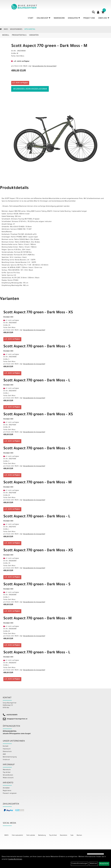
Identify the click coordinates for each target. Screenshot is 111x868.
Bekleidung (42, 835)
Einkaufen (74, 19)
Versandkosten (8, 775)
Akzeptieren (104, 864)
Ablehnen (94, 864)
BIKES (6, 29)
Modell (6, 35)
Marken (79, 835)
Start (31, 19)
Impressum (7, 749)
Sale (72, 835)
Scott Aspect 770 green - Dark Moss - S (37, 347)
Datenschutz (7, 752)
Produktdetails (19, 35)
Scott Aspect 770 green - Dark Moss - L (37, 381)
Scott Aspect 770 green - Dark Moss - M (49, 46)
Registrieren (7, 791)
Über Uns (104, 19)
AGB (4, 754)
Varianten (34, 35)
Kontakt (6, 746)
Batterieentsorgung (10, 757)
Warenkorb (59, 19)
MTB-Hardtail (30, 29)
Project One (89, 19)
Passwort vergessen (10, 793)
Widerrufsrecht (8, 778)
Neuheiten (64, 835)
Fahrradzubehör (17, 835)
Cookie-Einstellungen (80, 864)
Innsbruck (6, 760)
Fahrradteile (31, 835)
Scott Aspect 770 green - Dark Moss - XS (38, 313)
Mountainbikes (16, 29)
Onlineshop (44, 19)
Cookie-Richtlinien (15, 859)
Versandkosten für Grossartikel (44, 66)
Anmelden (6, 788)
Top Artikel (7, 772)
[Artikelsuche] (94, 14)
